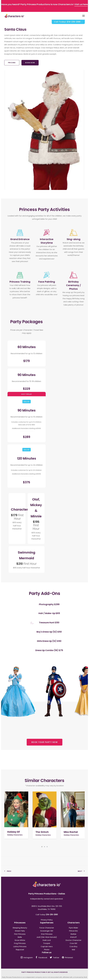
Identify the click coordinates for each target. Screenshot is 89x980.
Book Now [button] (30, 63)
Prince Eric (73, 931)
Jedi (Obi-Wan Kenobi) (47, 937)
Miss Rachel (71, 832)
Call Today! (68, 22)
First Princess (20, 934)
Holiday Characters (15, 835)
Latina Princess (20, 946)
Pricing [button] (12, 63)
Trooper (47, 943)
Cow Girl (73, 943)
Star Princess (47, 934)
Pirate (47, 950)
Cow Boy (73, 946)
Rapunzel (20, 950)
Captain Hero (47, 946)
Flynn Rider (73, 928)
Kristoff (74, 937)
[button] (16, 809)
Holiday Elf (14, 832)
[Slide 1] (42, 847)
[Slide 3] (47, 847)
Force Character (47, 928)
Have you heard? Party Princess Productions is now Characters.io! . (44, 6)
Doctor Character (74, 940)
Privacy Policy (47, 920)
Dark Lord (47, 940)
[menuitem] (68, 22)
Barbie (73, 934)
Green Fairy (20, 931)
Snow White (20, 940)
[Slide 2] (45, 847)
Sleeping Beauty (20, 928)
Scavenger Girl (47, 931)
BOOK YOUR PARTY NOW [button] (45, 742)
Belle (20, 937)
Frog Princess (20, 943)
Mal (73, 950)
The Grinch (42, 832)
